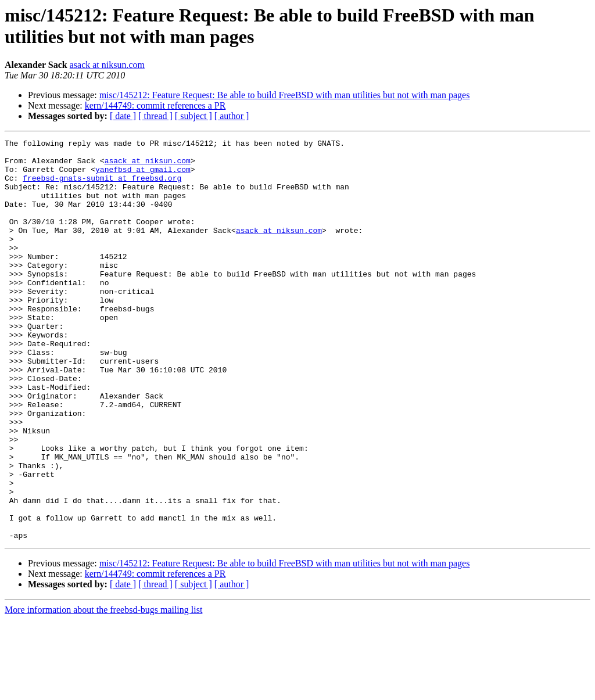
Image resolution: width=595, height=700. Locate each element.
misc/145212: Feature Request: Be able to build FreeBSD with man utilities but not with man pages (285, 95)
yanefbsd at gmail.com (143, 176)
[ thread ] (155, 116)
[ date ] (123, 116)
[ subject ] (193, 116)
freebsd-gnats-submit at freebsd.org (102, 186)
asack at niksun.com (107, 65)
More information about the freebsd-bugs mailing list (103, 690)
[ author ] (232, 116)
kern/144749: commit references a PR (155, 105)
